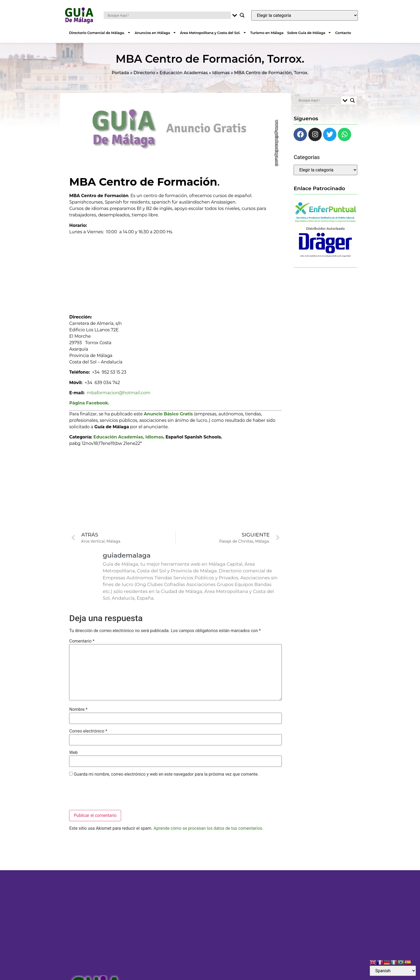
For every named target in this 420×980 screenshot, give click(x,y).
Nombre (78, 709)
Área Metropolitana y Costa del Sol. (213, 33)
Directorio (144, 73)
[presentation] (110, 794)
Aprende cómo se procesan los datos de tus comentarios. (208, 828)
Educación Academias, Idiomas (128, 437)
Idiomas (221, 73)
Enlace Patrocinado (319, 188)
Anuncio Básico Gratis (168, 414)
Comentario (82, 641)
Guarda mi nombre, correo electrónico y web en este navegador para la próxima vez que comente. (166, 774)
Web (73, 753)
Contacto (343, 33)
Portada (120, 73)
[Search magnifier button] (242, 15)
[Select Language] (393, 971)
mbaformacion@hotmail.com (119, 393)
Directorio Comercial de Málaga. (100, 33)
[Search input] (169, 15)
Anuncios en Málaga (155, 33)
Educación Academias (184, 73)
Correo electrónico (88, 731)
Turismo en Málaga (267, 33)
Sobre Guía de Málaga (309, 33)
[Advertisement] (176, 273)
